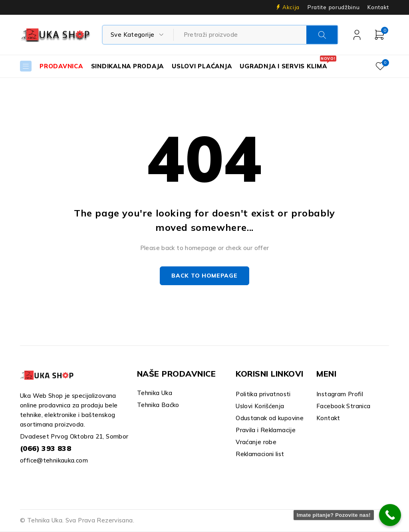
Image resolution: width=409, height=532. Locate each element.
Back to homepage (204, 276)
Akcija (291, 7)
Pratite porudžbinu (334, 7)
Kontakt (378, 7)
